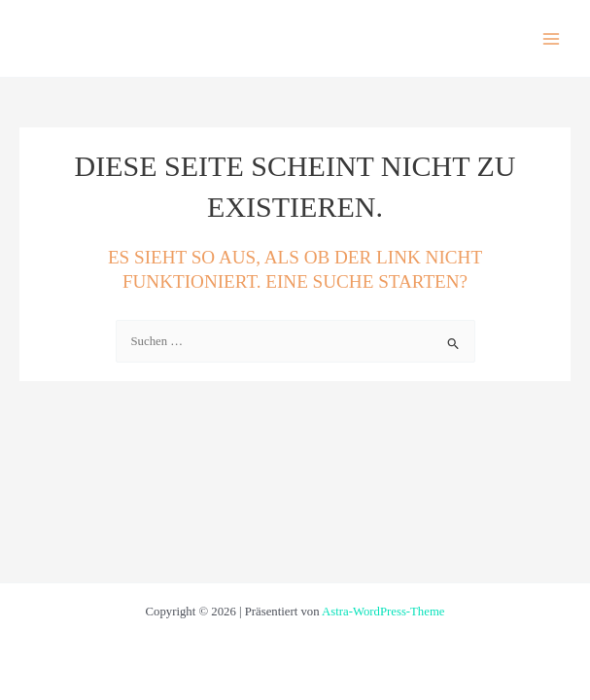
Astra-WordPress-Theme (383, 612)
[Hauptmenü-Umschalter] (552, 38)
